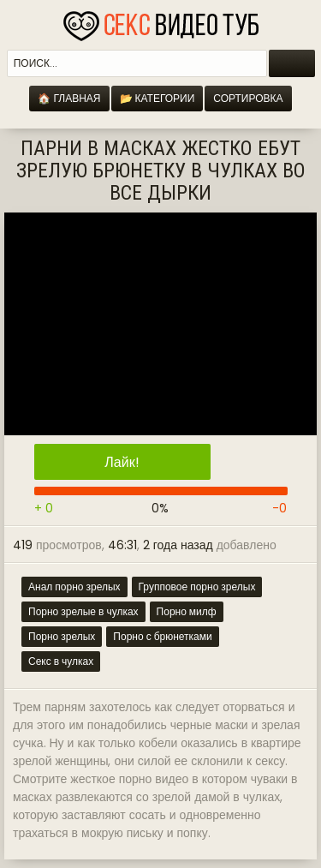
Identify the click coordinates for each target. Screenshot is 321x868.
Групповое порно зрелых (197, 587)
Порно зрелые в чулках (83, 611)
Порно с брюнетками (162, 636)
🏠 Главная (69, 98)
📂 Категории (158, 98)
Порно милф (187, 611)
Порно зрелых (62, 636)
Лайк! (122, 462)
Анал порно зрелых (74, 587)
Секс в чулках (61, 661)
